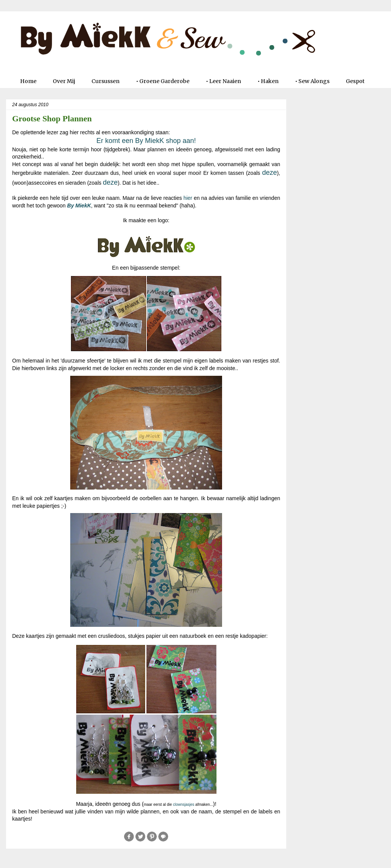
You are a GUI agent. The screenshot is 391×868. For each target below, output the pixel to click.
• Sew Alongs (312, 81)
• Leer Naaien (223, 81)
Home (28, 81)
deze (269, 173)
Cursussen (106, 81)
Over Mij (64, 81)
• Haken (268, 81)
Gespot (355, 81)
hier (188, 198)
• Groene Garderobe (163, 81)
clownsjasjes (184, 804)
